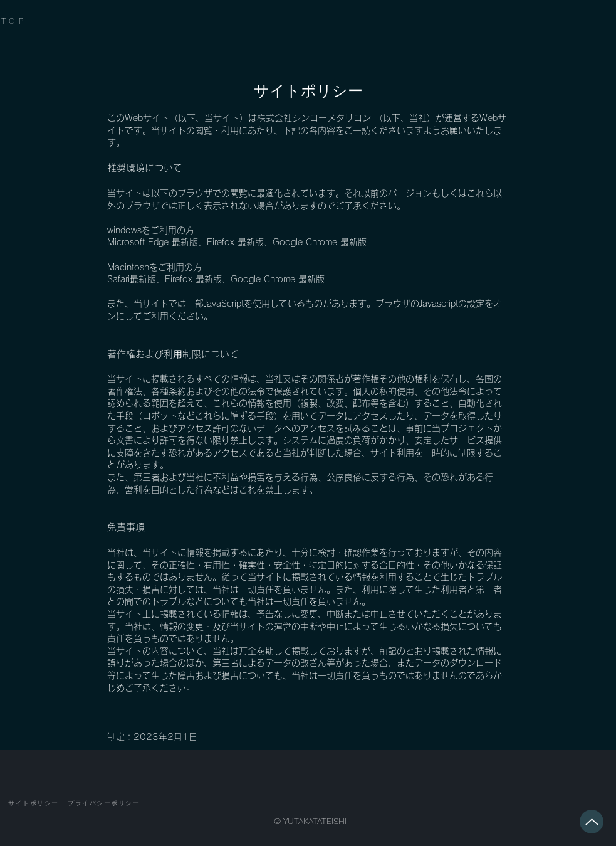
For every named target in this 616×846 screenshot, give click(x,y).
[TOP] (31, 21)
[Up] (592, 822)
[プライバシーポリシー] (104, 803)
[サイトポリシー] (34, 803)
